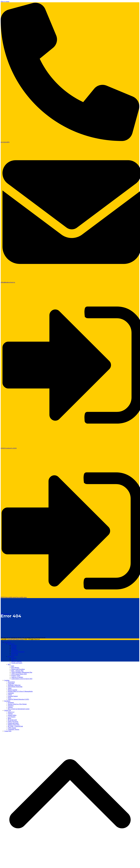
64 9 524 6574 (5, 142)
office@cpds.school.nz (8, 282)
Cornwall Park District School (15, 639)
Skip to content (5, 1)
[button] (14, 597)
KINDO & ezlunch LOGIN (9, 448)
